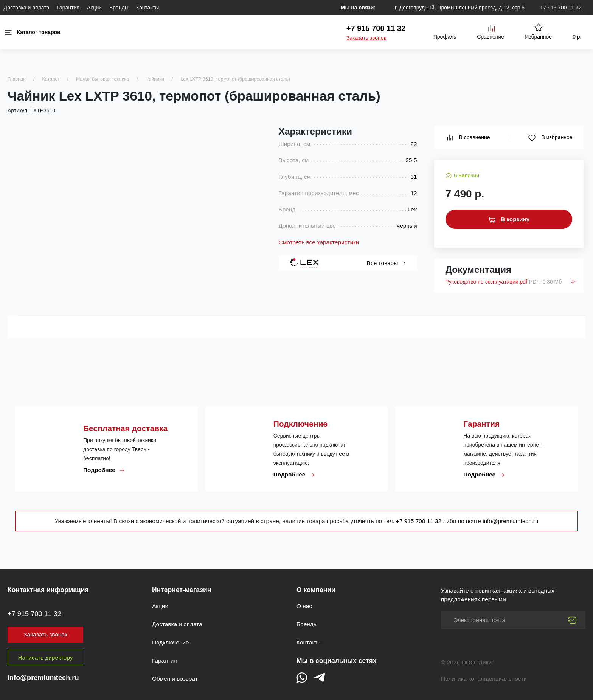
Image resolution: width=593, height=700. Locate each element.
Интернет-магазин (182, 590)
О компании (316, 590)
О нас (304, 606)
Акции (94, 8)
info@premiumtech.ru (510, 521)
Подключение (171, 642)
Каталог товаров (32, 32)
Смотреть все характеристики (319, 242)
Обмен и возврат (175, 679)
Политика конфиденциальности (484, 679)
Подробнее (104, 470)
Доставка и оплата (27, 8)
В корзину (509, 219)
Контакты (147, 8)
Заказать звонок (366, 38)
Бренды (119, 8)
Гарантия (68, 8)
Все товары (386, 263)
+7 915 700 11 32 (561, 8)
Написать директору (46, 657)
